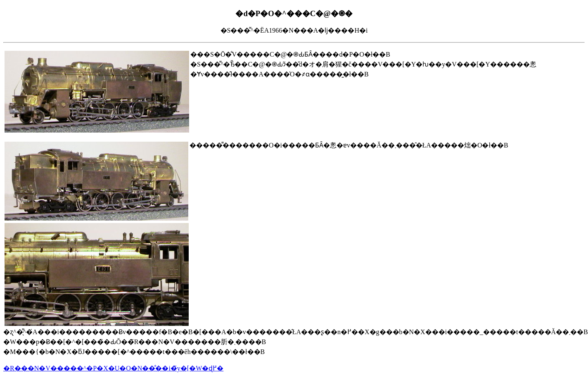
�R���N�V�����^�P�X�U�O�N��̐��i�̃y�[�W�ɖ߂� (113, 368)
